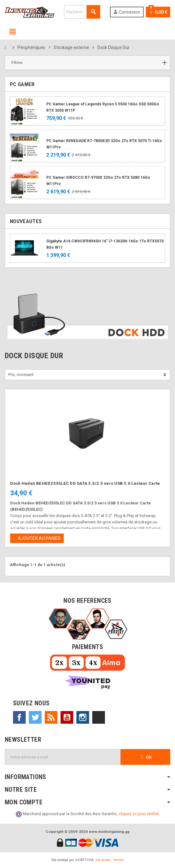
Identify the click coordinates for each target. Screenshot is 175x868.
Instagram (83, 717)
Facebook (19, 717)
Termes (118, 860)
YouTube (67, 717)
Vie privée (103, 860)
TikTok (99, 717)
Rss (51, 717)
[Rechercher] (82, 12)
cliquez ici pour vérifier (139, 814)
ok (145, 757)
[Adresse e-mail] (63, 757)
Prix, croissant (21, 375)
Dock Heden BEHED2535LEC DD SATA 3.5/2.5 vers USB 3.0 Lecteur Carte (85, 483)
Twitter (35, 717)
